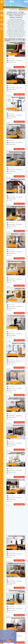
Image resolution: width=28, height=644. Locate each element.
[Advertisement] (14, 521)
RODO (8, 639)
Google (6, 632)
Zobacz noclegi (19, 67)
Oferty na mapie (23, 9)
